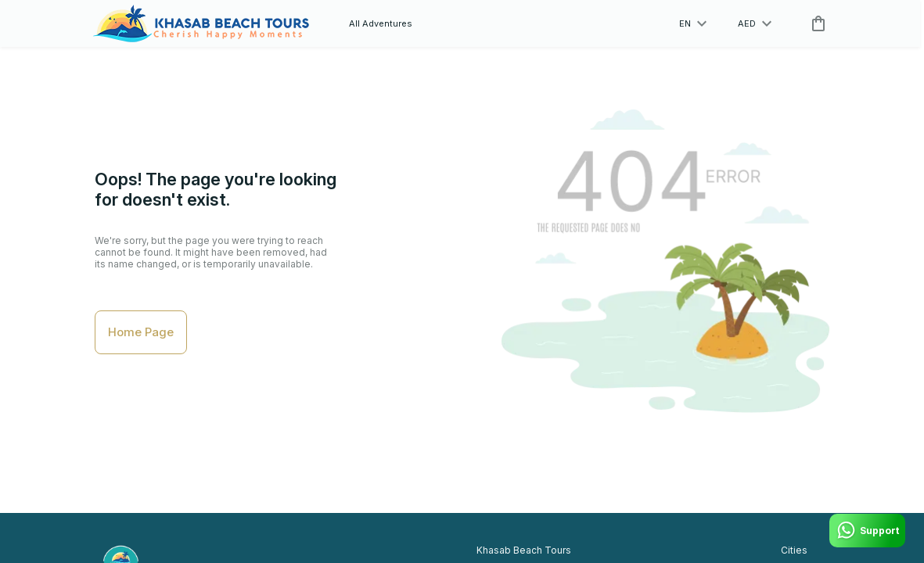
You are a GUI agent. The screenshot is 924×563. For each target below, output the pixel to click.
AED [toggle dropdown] (755, 23)
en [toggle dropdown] (693, 23)
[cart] (815, 23)
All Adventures (381, 23)
